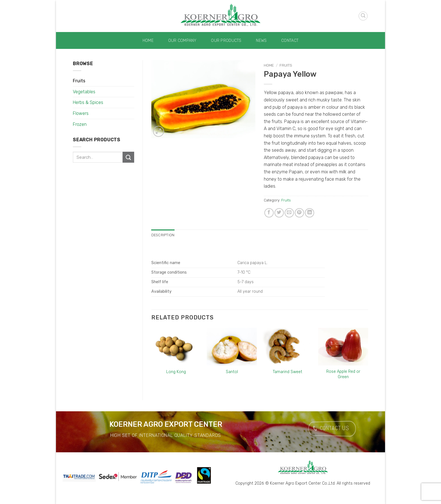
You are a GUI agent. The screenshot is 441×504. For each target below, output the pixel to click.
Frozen (80, 124)
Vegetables (84, 92)
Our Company (182, 41)
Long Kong (176, 372)
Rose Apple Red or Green (343, 374)
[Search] (363, 16)
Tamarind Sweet (288, 372)
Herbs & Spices (88, 102)
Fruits (79, 81)
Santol (232, 372)
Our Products (226, 41)
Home (148, 41)
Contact (290, 41)
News (261, 41)
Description (163, 235)
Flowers (81, 113)
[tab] (163, 235)
